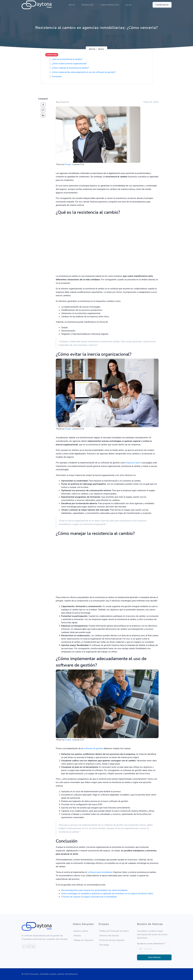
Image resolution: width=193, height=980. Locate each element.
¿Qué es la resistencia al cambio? (67, 59)
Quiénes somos (81, 931)
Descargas (104, 945)
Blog (129, 5)
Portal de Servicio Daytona (112, 940)
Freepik (68, 164)
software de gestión (94, 748)
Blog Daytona (62, 102)
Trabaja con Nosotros (83, 940)
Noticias (77, 936)
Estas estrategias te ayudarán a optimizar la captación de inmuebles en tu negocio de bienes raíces (107, 894)
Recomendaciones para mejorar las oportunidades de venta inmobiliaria (94, 890)
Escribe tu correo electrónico (151, 944)
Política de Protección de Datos (114, 931)
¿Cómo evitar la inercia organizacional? (69, 64)
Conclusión (57, 77)
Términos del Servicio (109, 936)
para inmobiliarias (100, 872)
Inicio (72, 5)
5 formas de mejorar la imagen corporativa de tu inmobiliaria (89, 897)
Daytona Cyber (133, 463)
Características (110, 5)
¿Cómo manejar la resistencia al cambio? (70, 68)
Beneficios (88, 5)
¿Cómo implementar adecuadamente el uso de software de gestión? (84, 72)
